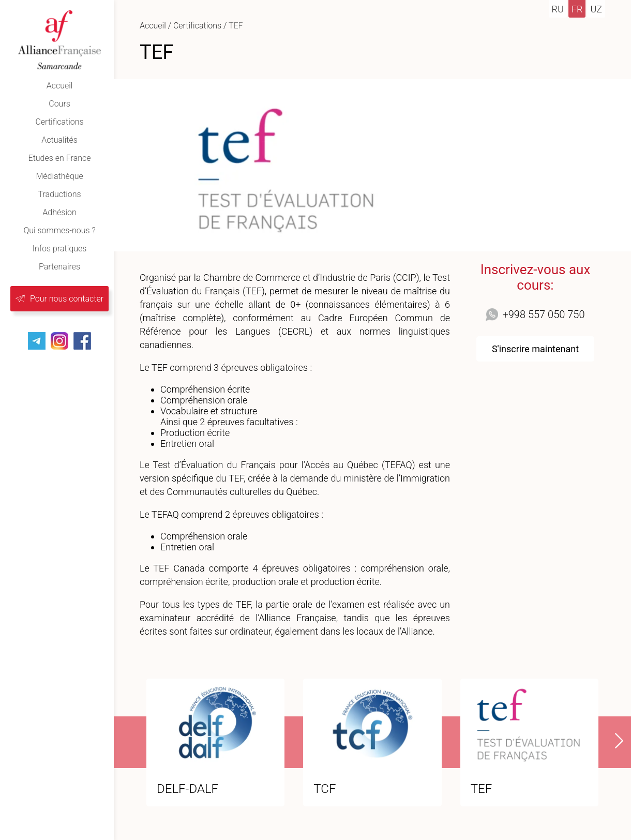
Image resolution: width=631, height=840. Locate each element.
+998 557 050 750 (543, 314)
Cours (59, 104)
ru (558, 9)
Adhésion (59, 212)
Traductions (59, 194)
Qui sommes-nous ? (59, 230)
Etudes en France (60, 158)
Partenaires (59, 267)
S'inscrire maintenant (535, 349)
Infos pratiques (60, 249)
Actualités (59, 140)
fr (577, 9)
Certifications (59, 122)
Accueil (60, 86)
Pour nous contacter (67, 299)
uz (596, 9)
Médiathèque (59, 176)
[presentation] (613, 741)
